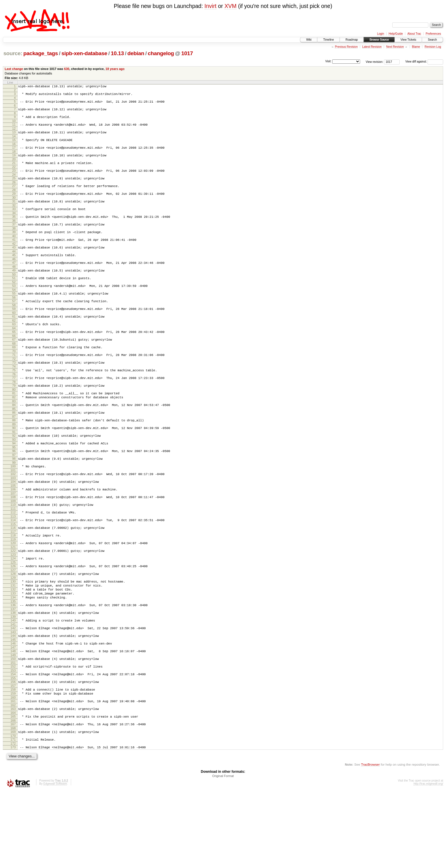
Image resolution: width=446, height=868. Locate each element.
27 (14, 197)
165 (13, 789)
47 (14, 282)
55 (14, 316)
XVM (230, 6)
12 (14, 134)
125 (13, 616)
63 (14, 351)
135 (13, 661)
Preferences (433, 34)
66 (14, 364)
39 (14, 248)
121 (13, 599)
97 (14, 497)
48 (14, 287)
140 (13, 682)
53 (14, 308)
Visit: (328, 61)
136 (13, 665)
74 (14, 398)
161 (13, 772)
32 (14, 219)
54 (14, 313)
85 (14, 446)
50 (14, 296)
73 (14, 393)
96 (14, 492)
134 (13, 656)
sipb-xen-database (84, 53)
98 (14, 500)
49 (14, 291)
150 (13, 724)
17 (14, 154)
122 (13, 603)
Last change (14, 69)
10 (14, 125)
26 (14, 193)
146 (13, 707)
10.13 (117, 53)
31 (14, 214)
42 (14, 262)
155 (13, 746)
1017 (187, 53)
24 (14, 185)
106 (13, 535)
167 (13, 797)
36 (14, 236)
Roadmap (352, 40)
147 (13, 712)
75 (14, 402)
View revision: (375, 62)
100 (13, 509)
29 (14, 206)
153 (13, 738)
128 (13, 628)
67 (14, 368)
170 (13, 811)
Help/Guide (396, 34)
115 (13, 573)
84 (14, 441)
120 (13, 594)
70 (14, 381)
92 (14, 475)
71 (14, 385)
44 (14, 270)
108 (13, 543)
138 (13, 673)
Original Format (223, 853)
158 (13, 759)
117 (13, 582)
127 (13, 625)
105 (13, 531)
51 (14, 299)
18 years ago (115, 69)
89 (14, 463)
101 (13, 514)
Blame (416, 47)
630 (67, 69)
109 (13, 548)
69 (14, 376)
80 (14, 424)
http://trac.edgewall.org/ (428, 860)
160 (13, 768)
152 (13, 733)
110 (13, 552)
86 (14, 449)
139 (13, 678)
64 (14, 355)
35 (14, 231)
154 (13, 741)
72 (14, 390)
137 (13, 670)
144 (13, 699)
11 (14, 129)
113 (13, 565)
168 (13, 802)
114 (13, 569)
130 (13, 637)
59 (14, 333)
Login (381, 34)
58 (14, 330)
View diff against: (424, 62)
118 (13, 586)
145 (13, 704)
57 (14, 325)
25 (14, 188)
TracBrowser (370, 841)
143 (13, 695)
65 (14, 359)
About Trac (414, 34)
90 (14, 466)
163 (13, 780)
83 (14, 437)
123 (13, 608)
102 (13, 517)
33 (14, 223)
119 (13, 591)
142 (13, 690)
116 (13, 577)
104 (13, 526)
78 (14, 415)
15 (14, 146)
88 (14, 458)
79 (14, 419)
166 (13, 794)
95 (14, 488)
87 (14, 454)
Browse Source (379, 40)
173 (13, 823)
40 (14, 253)
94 (14, 483)
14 (14, 142)
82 (14, 432)
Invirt (210, 6)
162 (13, 777)
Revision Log (433, 47)
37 (14, 240)
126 (13, 620)
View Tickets (408, 40)
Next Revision (395, 47)
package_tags (41, 53)
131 (13, 642)
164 (13, 785)
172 (13, 819)
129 (13, 633)
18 (14, 159)
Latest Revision (372, 47)
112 (13, 560)
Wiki (309, 40)
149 (13, 721)
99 (14, 505)
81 (14, 427)
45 (14, 274)
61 (14, 342)
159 (13, 763)
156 (13, 750)
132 (13, 647)
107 (13, 539)
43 (14, 265)
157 (13, 755)
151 (13, 729)
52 (14, 304)
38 (14, 245)
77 (14, 410)
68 (14, 372)
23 (14, 180)
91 (14, 471)
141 (13, 687)
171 (13, 815)
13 (14, 137)
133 (13, 651)
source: (13, 53)
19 (14, 163)
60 (14, 338)
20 (14, 168)
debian (136, 53)
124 (13, 611)
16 (14, 151)
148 (13, 716)
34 (14, 227)
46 (14, 279)
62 (14, 347)
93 (14, 480)
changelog (161, 53)
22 (14, 176)
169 (13, 806)
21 (14, 171)
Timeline (328, 40)
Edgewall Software (55, 860)
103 (13, 522)
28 (14, 202)
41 (14, 257)
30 (14, 210)
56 (14, 321)
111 (13, 556)
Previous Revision (346, 47)
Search (432, 40)
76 (14, 407)
